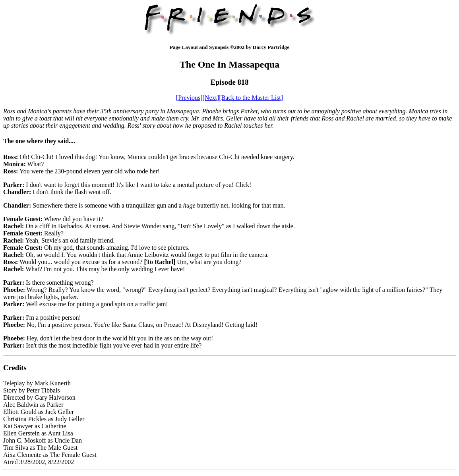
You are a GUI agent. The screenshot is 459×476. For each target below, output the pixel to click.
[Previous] (189, 98)
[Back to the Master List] (251, 98)
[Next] (211, 98)
